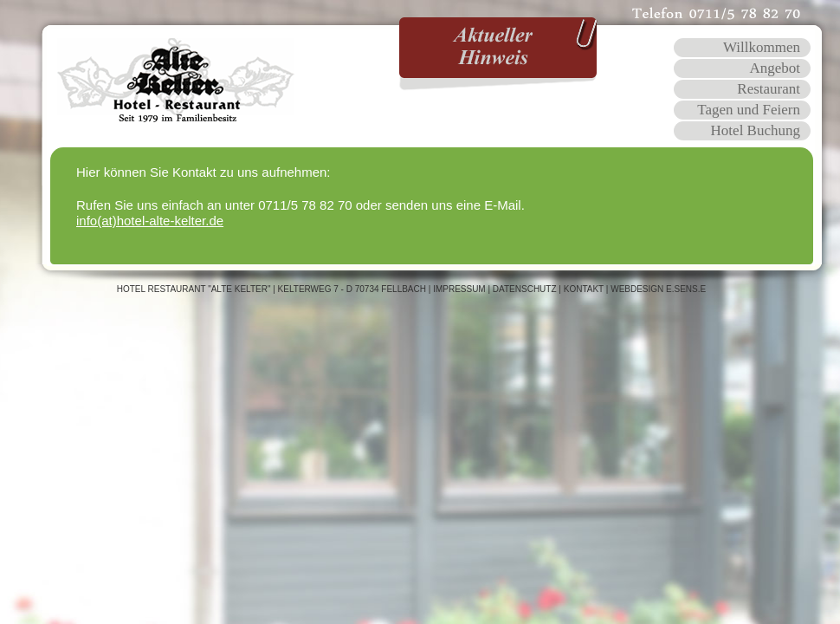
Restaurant (769, 89)
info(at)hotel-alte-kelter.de (150, 221)
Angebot (775, 68)
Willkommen (762, 47)
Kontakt (584, 289)
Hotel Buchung (756, 130)
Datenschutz (525, 289)
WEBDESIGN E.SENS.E (658, 289)
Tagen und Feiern (749, 110)
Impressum (459, 289)
